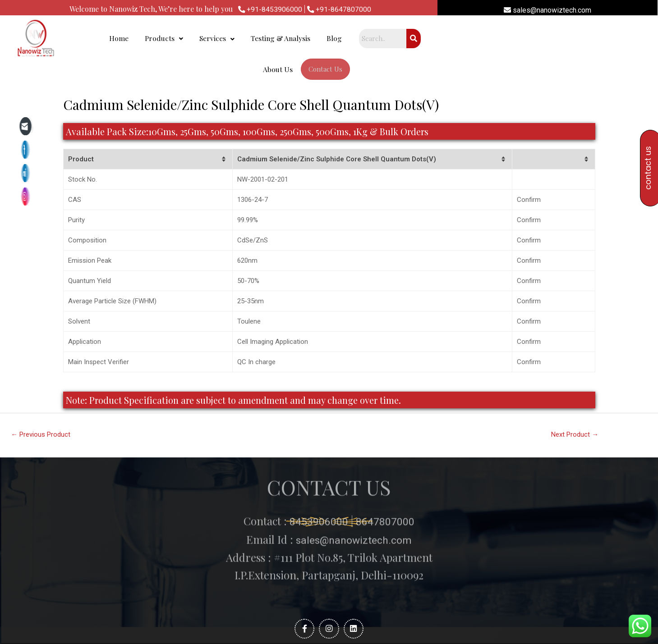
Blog (433, 39)
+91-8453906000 (270, 9)
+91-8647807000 (339, 9)
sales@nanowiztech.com (548, 10)
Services (315, 39)
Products (257, 39)
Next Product (575, 406)
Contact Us (519, 39)
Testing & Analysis (379, 39)
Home (216, 39)
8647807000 (385, 451)
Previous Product (41, 406)
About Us (472, 39)
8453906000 (317, 451)
